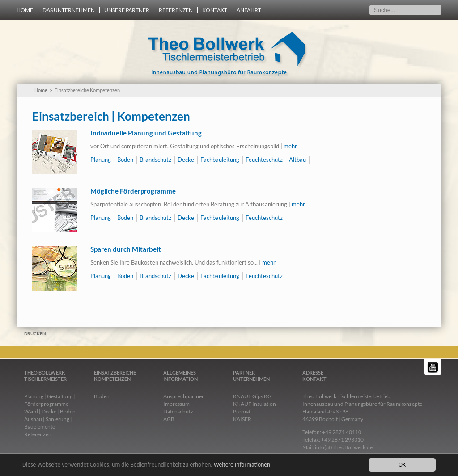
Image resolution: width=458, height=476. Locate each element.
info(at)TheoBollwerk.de (344, 447)
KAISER (242, 419)
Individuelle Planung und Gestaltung (146, 133)
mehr (290, 146)
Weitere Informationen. (243, 465)
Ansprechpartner (184, 396)
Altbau (297, 160)
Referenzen (176, 10)
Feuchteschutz (264, 160)
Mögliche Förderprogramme (133, 191)
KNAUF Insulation (254, 404)
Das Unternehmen (69, 10)
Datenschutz (178, 411)
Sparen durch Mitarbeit (126, 249)
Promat (242, 411)
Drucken (35, 333)
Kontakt (215, 10)
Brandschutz (155, 160)
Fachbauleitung (220, 160)
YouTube (433, 367)
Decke (186, 160)
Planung (101, 160)
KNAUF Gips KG (252, 396)
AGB (169, 419)
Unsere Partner (127, 10)
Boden (125, 160)
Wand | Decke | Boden (50, 411)
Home (25, 10)
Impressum (176, 404)
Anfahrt (249, 10)
